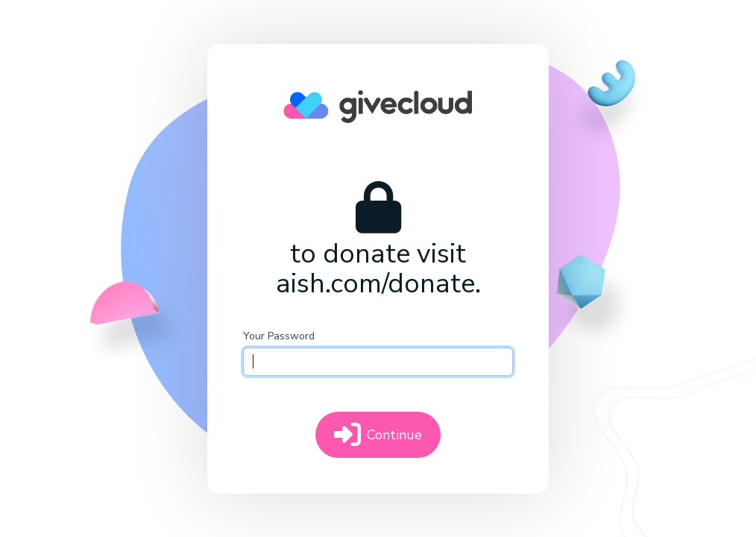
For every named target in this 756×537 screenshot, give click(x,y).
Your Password (279, 336)
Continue (378, 435)
